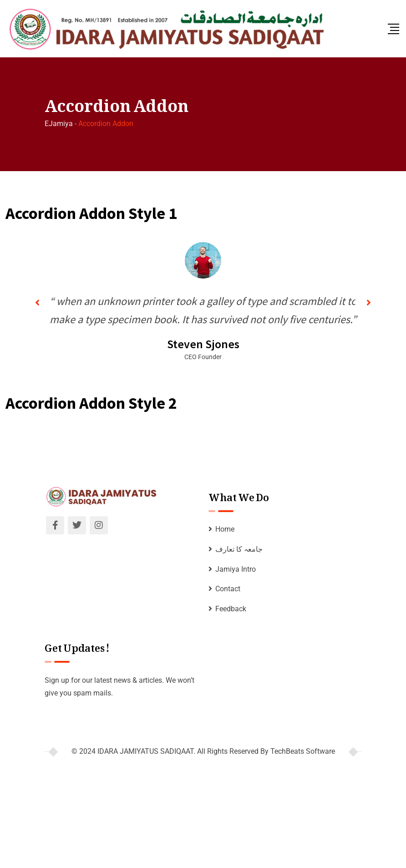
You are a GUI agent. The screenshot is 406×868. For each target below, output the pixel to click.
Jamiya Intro (236, 569)
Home (225, 529)
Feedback (231, 609)
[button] (37, 303)
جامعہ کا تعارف (239, 549)
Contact (228, 589)
